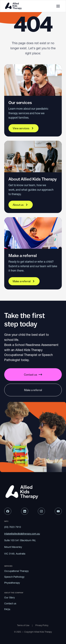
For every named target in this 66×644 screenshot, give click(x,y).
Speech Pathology (14, 577)
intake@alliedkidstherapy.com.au (22, 534)
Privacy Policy (42, 625)
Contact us (10, 603)
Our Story (10, 598)
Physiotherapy (12, 583)
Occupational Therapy (16, 571)
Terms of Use (23, 625)
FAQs (7, 609)
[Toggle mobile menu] (58, 6)
